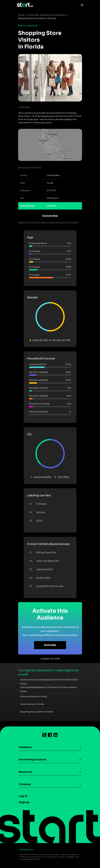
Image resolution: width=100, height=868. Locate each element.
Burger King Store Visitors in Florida (36, 712)
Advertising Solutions (32, 760)
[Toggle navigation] (81, 5)
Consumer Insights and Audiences (46, 15)
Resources (25, 772)
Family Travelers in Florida (32, 704)
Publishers (25, 747)
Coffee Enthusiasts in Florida (33, 697)
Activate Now (50, 216)
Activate (50, 645)
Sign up (24, 802)
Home (21, 15)
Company (25, 784)
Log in (23, 796)
